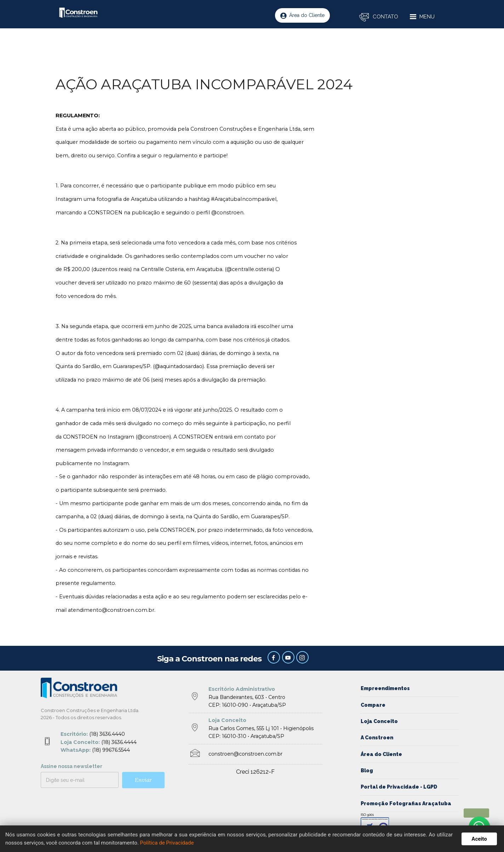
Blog (367, 771)
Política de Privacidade (167, 843)
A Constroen (377, 738)
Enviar (143, 780)
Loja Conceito (379, 721)
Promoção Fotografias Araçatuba (406, 803)
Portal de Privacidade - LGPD (399, 787)
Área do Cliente (302, 16)
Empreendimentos (385, 688)
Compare (373, 705)
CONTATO (385, 17)
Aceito (479, 839)
